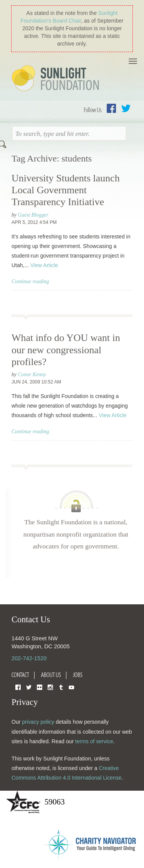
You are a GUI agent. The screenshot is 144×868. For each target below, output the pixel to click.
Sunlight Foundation (57, 79)
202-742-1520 (29, 658)
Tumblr (61, 687)
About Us (51, 675)
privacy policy (38, 722)
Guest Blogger (33, 215)
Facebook (111, 108)
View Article (44, 265)
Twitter (126, 108)
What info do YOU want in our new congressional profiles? (66, 350)
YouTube (71, 687)
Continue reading (30, 281)
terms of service (94, 741)
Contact (20, 675)
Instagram (50, 687)
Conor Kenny (32, 374)
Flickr (40, 687)
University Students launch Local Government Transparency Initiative (66, 190)
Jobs (78, 675)
